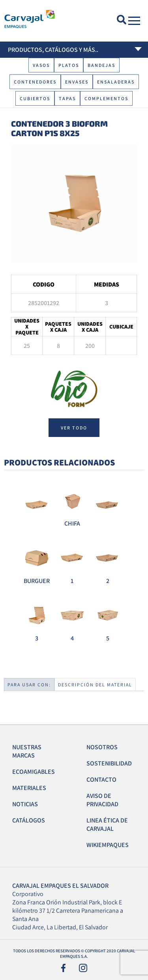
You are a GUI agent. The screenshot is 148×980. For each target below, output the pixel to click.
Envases (77, 82)
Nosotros (102, 747)
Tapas (67, 98)
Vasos (41, 65)
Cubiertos (35, 98)
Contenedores (35, 82)
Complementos (106, 98)
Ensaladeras (116, 82)
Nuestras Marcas (27, 751)
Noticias (25, 804)
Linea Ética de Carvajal (107, 824)
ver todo (74, 428)
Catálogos (29, 820)
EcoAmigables (34, 772)
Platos (69, 65)
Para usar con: (29, 685)
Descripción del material (95, 685)
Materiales (29, 788)
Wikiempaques (108, 845)
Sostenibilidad (109, 763)
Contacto (101, 780)
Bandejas (101, 65)
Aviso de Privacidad (102, 800)
